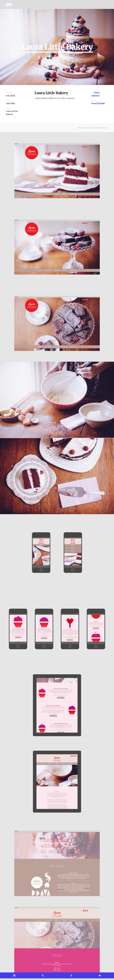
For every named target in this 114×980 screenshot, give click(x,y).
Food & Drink (98, 103)
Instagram (105, 4)
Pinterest (104, 128)
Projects (87, 4)
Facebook (89, 128)
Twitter (101, 4)
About (92, 4)
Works (81, 4)
